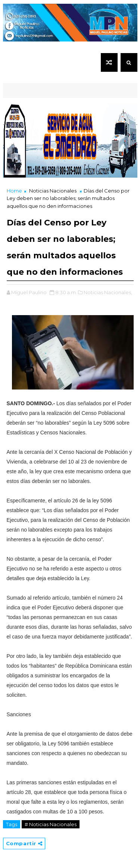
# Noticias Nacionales (51, 824)
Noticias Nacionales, (108, 292)
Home (14, 191)
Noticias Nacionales (53, 191)
